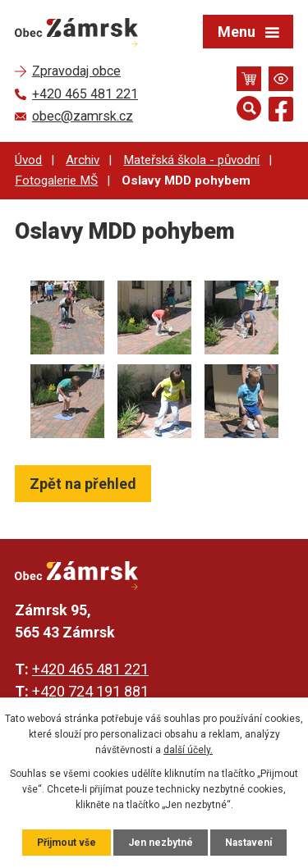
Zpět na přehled (83, 484)
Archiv (83, 160)
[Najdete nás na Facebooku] (281, 112)
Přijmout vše (67, 843)
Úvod (28, 160)
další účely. (188, 750)
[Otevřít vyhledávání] (249, 108)
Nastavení (248, 843)
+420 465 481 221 (90, 669)
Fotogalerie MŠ (56, 180)
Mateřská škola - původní (191, 160)
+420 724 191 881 (90, 691)
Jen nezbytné (161, 843)
